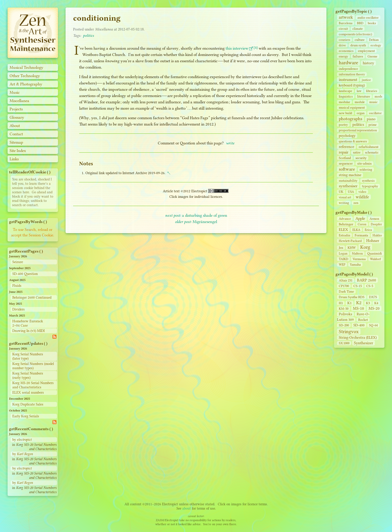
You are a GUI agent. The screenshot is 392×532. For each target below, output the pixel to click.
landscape (345, 91)
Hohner (373, 241)
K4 (376, 303)
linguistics (346, 96)
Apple (360, 218)
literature (364, 96)
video (362, 192)
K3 (368, 303)
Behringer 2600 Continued (32, 298)
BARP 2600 (367, 280)
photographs (351, 119)
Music (15, 92)
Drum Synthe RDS (352, 297)
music (373, 102)
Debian (374, 40)
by (22, 440)
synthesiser (348, 186)
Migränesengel (196, 222)
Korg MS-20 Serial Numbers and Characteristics (33, 385)
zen (356, 203)
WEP (342, 264)
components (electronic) (355, 34)
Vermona (359, 259)
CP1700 (344, 286)
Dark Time (346, 291)
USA (351, 192)
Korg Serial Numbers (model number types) (33, 366)
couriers (344, 40)
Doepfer (376, 224)
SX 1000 (344, 343)
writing (344, 203)
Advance (345, 219)
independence (348, 69)
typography (370, 186)
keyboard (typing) (352, 85)
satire (357, 152)
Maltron (357, 253)
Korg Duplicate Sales (28, 404)
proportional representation (358, 130)
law (359, 91)
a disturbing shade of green (196, 215)
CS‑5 (370, 286)
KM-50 (344, 309)
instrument (348, 80)
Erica (368, 230)
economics (346, 51)
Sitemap (16, 142)
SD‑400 (359, 325)
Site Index (18, 151)
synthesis (368, 181)
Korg (365, 247)
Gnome (372, 56)
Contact (16, 134)
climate (358, 29)
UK (341, 192)
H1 (341, 303)
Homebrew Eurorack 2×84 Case (28, 323)
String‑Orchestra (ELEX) (358, 338)
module (360, 102)
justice (366, 80)
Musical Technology (26, 67)
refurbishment (369, 147)
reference (346, 147)
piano (371, 119)
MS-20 (374, 308)
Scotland (345, 158)
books (372, 23)
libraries (372, 91)
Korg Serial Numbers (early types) (28, 375)
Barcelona (346, 23)
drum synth (358, 45)
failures (358, 56)
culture (360, 40)
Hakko (377, 235)
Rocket (363, 320)
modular (344, 102)
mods (378, 96)
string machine (350, 175)
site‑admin (364, 163)
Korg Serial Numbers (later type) (28, 356)
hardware (349, 63)
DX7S (373, 297)
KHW (352, 247)
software (347, 169)
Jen (341, 248)
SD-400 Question (25, 274)
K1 (350, 303)
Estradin (344, 235)
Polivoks (345, 314)
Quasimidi (375, 253)
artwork (346, 17)
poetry (343, 125)
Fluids (17, 286)
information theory (352, 74)
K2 (359, 303)
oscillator (375, 113)
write (230, 143)
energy (343, 56)
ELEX (343, 230)
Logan (343, 253)
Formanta (361, 235)
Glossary (17, 117)
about (187, 508)
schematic (372, 152)
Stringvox (349, 332)
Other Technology (25, 76)
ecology (376, 45)
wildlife (362, 197)
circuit (343, 29)
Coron (362, 224)
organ (361, 113)
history (368, 63)
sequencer (346, 163)
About (15, 126)
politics (358, 124)
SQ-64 (373, 325)
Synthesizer (364, 343)
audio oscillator (368, 18)
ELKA (356, 230)
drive (342, 45)
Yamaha (355, 264)
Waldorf (375, 259)
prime (373, 125)
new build (345, 113)
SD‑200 (344, 325)
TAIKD (343, 259)
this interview (237, 48)
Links (14, 159)
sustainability (348, 181)
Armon (374, 219)
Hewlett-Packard (350, 241)
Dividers (19, 309)
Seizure (18, 262)
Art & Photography (26, 84)
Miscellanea (19, 101)
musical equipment (352, 107)
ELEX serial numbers (28, 393)
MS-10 (358, 308)
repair (344, 152)
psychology (347, 136)
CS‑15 (358, 286)
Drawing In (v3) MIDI (28, 331)
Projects (16, 109)
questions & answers (353, 141)
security (361, 158)
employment (366, 51)
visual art (345, 197)
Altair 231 (346, 280)
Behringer (346, 224)
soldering (366, 169)
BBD (360, 23)
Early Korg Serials (26, 416)
